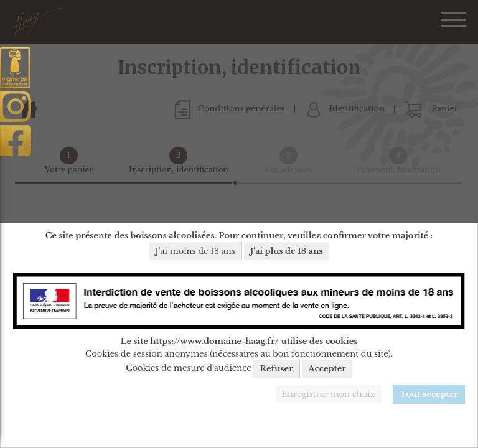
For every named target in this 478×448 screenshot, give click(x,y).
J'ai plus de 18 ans (286, 251)
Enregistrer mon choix (329, 394)
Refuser (276, 369)
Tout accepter (429, 394)
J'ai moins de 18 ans (195, 251)
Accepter (327, 369)
